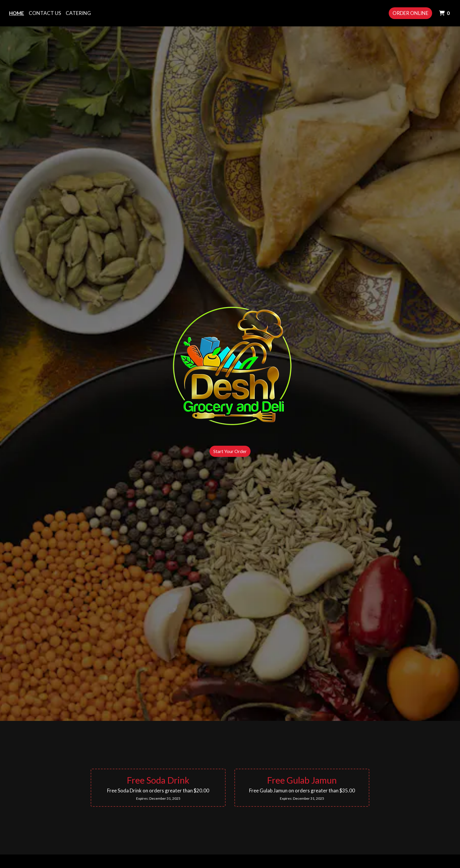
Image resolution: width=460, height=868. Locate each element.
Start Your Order (230, 451)
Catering (78, 13)
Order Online (410, 13)
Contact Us (45, 13)
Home (17, 13)
